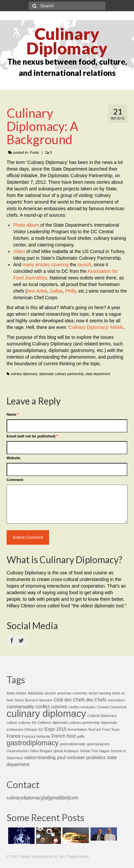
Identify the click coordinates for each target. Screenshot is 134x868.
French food (63, 736)
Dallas (56, 291)
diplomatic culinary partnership (61, 374)
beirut (19, 700)
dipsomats (109, 723)
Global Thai (89, 751)
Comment (15, 480)
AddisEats (36, 693)
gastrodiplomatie (73, 744)
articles (42, 265)
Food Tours (111, 729)
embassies (15, 729)
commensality (20, 707)
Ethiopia (31, 729)
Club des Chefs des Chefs (80, 700)
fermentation (77, 729)
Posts (35, 152)
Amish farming (100, 693)
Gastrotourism (18, 751)
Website (13, 458)
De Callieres (41, 723)
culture (12, 723)
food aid (95, 729)
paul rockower (71, 758)
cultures (25, 723)
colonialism (116, 700)
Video (19, 251)
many (28, 265)
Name (13, 414)
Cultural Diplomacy (102, 716)
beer (10, 700)
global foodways (66, 751)
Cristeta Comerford (112, 707)
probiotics (96, 758)
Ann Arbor (37, 291)
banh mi (119, 693)
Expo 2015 (56, 729)
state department (98, 374)
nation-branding (40, 758)
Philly (70, 291)
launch (84, 265)
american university (72, 693)
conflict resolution (82, 707)
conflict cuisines (51, 707)
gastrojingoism (98, 744)
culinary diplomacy (24, 374)
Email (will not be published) (32, 436)
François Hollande (36, 736)
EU (41, 729)
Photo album (26, 225)
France (14, 736)
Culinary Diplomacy (67, 41)
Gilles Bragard (41, 751)
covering (60, 265)
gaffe (81, 736)
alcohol (50, 693)
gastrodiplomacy (33, 743)
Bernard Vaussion (39, 700)
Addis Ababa (16, 693)
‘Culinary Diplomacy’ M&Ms (95, 327)
